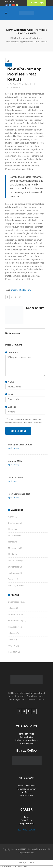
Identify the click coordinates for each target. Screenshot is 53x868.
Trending (23, 38)
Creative (14, 290)
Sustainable (14, 567)
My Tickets (26, 792)
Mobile (11, 554)
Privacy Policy (26, 737)
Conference (14, 523)
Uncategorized (15, 586)
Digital (23, 290)
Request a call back (27, 786)
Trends (11, 579)
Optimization (14, 561)
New (29, 290)
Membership (14, 548)
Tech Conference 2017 (19, 494)
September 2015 (16, 621)
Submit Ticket (27, 796)
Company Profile (27, 824)
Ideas (11, 529)
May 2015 (13, 646)
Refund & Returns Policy (27, 740)
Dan (15, 84)
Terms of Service (26, 734)
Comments (15, 88)
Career (27, 817)
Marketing (35, 38)
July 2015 (12, 633)
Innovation (13, 536)
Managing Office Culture (20, 445)
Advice (11, 517)
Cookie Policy (26, 744)
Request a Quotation (27, 789)
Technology (14, 573)
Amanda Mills (15, 461)
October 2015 (14, 614)
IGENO (13, 38)
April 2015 (13, 652)
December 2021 (15, 602)
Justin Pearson (15, 478)
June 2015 (13, 639)
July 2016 (13, 608)
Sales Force (27, 820)
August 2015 (14, 627)
